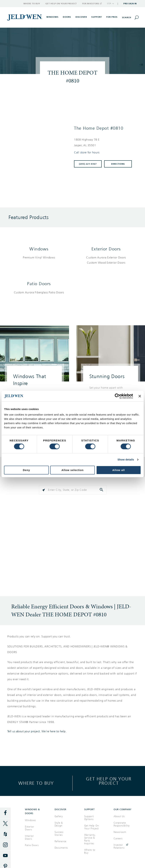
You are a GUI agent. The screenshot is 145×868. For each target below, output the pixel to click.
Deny (26, 470)
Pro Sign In (130, 4)
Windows (39, 249)
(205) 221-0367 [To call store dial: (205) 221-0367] (88, 164)
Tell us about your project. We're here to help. (37, 731)
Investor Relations (119, 846)
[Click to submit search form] (102, 490)
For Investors (92, 4)
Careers (118, 838)
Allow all (119, 470)
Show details (126, 460)
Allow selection (72, 470)
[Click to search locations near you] (44, 490)
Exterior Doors (106, 249)
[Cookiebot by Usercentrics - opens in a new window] (117, 396)
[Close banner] (140, 396)
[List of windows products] (39, 258)
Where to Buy (32, 4)
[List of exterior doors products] (106, 260)
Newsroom (120, 832)
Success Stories (59, 833)
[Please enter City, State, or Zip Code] (73, 490)
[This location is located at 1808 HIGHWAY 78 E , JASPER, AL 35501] (104, 142)
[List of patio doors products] (39, 293)
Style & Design (59, 824)
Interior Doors (29, 837)
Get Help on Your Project (61, 4)
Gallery (59, 816)
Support (97, 17)
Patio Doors (39, 284)
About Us (119, 816)
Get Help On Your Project (92, 827)
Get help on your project (109, 781)
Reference (60, 841)
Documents (61, 848)
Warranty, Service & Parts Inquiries (90, 839)
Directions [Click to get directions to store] (118, 164)
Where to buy (36, 783)
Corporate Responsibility (122, 824)
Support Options (89, 818)
